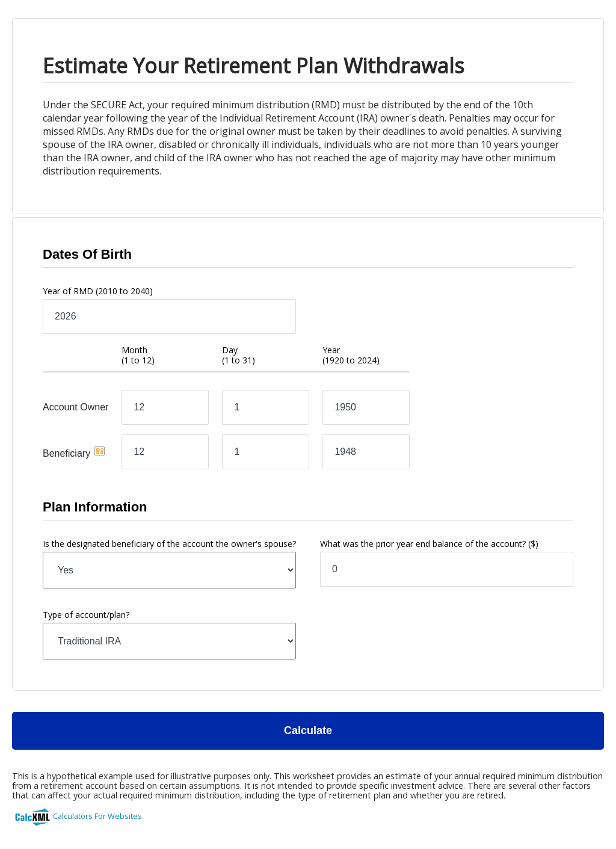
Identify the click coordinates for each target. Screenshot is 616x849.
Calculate (308, 730)
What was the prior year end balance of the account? (429, 544)
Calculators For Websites (97, 816)
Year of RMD (98, 291)
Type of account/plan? (86, 615)
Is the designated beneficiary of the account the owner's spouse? (169, 544)
